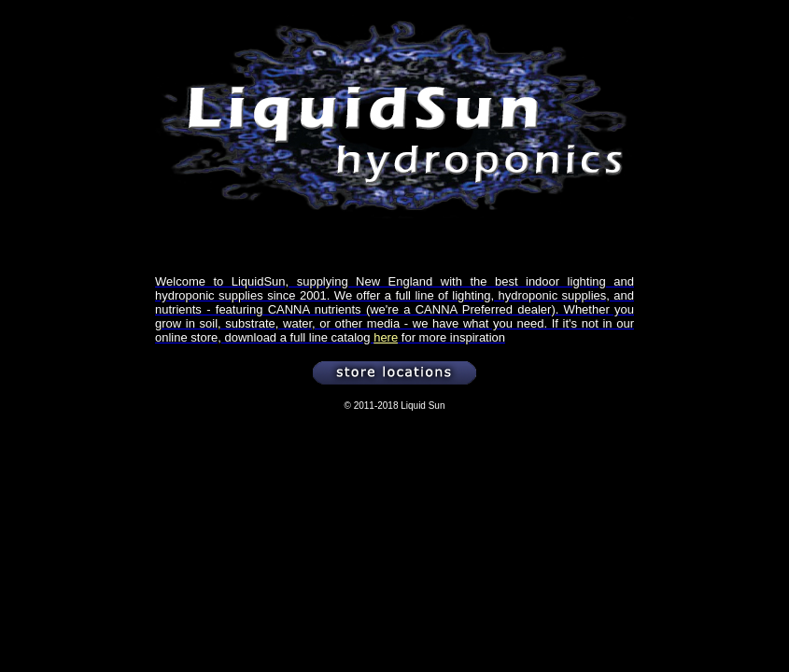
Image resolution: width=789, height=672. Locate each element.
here (386, 337)
